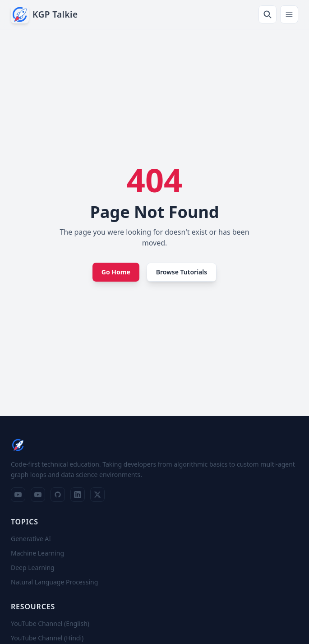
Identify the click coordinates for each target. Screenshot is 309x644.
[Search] (267, 14)
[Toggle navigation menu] (289, 14)
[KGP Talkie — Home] (44, 14)
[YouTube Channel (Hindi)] (38, 495)
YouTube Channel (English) (50, 623)
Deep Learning (33, 568)
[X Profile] (97, 495)
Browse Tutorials (182, 272)
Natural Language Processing (54, 582)
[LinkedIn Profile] (78, 495)
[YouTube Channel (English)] (18, 495)
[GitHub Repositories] (58, 495)
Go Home (116, 272)
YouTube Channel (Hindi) (47, 638)
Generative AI (31, 539)
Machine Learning (37, 553)
